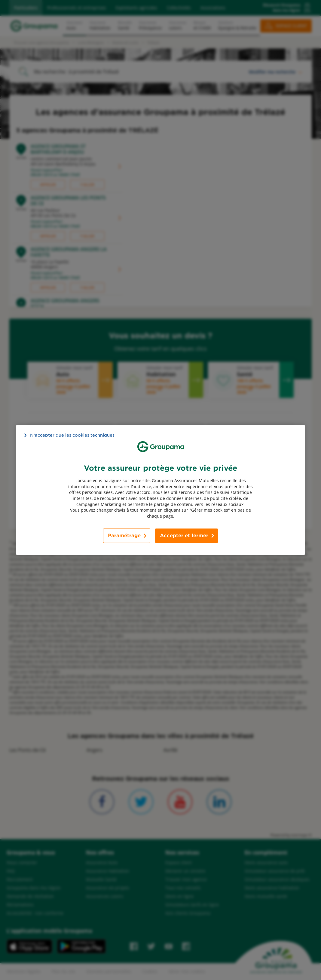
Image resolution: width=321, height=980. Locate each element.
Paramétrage (124, 536)
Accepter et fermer (184, 536)
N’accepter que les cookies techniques (72, 435)
